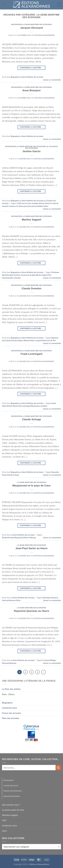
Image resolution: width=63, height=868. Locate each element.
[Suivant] (43, 672)
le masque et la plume (15, 206)
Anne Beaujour (31, 90)
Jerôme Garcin (31, 151)
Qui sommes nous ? (11, 805)
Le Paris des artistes (11, 689)
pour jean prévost (31, 206)
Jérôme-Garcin (44, 203)
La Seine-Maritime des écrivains (37, 24)
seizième (44, 406)
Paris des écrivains (11, 718)
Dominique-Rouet (49, 598)
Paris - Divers (8, 694)
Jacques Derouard (31, 28)
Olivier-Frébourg (29, 538)
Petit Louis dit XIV (49, 340)
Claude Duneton (31, 288)
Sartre (18, 600)
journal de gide (30, 275)
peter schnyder (15, 278)
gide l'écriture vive (17, 275)
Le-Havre (46, 660)
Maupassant (18, 538)
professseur (11, 600)
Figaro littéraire (24, 340)
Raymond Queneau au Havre (31, 611)
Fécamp (10, 538)
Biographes (17, 24)
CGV (4, 820)
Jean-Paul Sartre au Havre (31, 548)
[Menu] (4, 5)
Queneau (13, 663)
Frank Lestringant (31, 354)
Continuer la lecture (31, 68)
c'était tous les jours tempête (27, 203)
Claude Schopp (31, 419)
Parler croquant (36, 340)
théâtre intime (43, 206)
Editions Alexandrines (45, 35)
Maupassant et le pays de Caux (31, 485)
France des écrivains (12, 713)
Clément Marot (12, 406)
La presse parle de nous (13, 810)
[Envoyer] (58, 768)
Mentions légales (10, 815)
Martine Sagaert (31, 220)
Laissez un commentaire (52, 80)
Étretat (5, 538)
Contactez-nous (9, 708)
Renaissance (36, 406)
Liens (4, 831)
